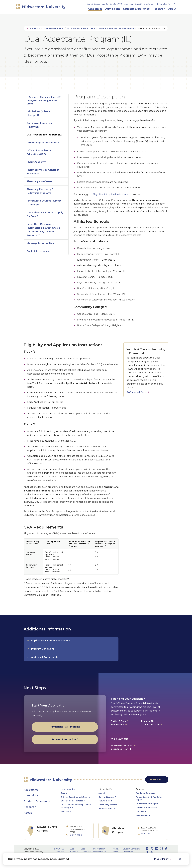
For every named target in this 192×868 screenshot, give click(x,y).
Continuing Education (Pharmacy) (39, 125)
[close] (180, 859)
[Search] (175, 3)
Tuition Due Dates (151, 725)
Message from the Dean (41, 243)
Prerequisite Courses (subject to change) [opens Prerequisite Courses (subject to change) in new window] (44, 203)
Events (105, 4)
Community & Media (108, 805)
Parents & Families (107, 809)
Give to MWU (116, 4)
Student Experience (37, 801)
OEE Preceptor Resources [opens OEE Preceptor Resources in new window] (42, 143)
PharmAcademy (36, 162)
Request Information (64, 739)
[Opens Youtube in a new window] (157, 849)
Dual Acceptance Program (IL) (44, 135)
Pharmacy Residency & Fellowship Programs (40, 191)
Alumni (102, 793)
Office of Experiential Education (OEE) (39, 152)
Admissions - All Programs (65, 727)
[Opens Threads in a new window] (152, 852)
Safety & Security (144, 815)
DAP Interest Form (136, 392)
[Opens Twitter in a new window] (152, 849)
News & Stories (93, 4)
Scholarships (118, 725)
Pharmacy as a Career (39, 181)
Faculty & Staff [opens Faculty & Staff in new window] (105, 801)
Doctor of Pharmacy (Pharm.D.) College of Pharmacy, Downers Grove (44, 101)
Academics (35, 28)
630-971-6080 (76, 835)
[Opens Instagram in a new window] (161, 849)
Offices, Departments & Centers (76, 797)
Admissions (31, 795)
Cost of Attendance (38, 251)
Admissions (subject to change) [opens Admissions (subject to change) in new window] (40, 113)
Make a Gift (157, 779)
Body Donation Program (147, 804)
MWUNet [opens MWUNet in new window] (65, 811)
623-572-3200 (147, 834)
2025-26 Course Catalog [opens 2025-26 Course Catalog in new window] (72, 801)
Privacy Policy (162, 859)
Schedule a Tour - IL (121, 749)
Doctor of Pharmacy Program (81, 28)
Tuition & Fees (118, 721)
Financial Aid (148, 721)
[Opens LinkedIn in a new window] (147, 852)
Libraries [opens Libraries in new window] (140, 811)
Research (30, 807)
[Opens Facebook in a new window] (147, 849)
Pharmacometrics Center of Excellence (43, 172)
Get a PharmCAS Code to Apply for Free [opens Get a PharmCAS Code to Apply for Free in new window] (45, 214)
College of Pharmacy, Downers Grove (116, 28)
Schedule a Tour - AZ (122, 745)
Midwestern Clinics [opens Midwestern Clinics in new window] (132, 4)
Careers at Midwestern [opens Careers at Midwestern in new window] (146, 808)
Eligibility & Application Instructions (113, 194)
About (28, 813)
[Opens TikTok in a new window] (166, 849)
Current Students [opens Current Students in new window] (106, 797)
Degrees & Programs (54, 28)
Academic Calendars (145, 793)
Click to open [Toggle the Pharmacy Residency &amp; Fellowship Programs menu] (65, 189)
